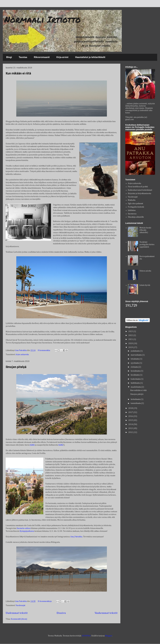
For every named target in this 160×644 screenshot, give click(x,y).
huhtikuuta (135, 383)
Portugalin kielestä (136, 207)
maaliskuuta (136, 387)
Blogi (9, 57)
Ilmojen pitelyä (16, 367)
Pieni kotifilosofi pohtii (138, 187)
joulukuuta (135, 351)
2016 (131, 416)
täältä (32, 445)
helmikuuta (136, 399)
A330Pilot (86, 636)
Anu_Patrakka (76, 537)
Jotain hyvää (145, 285)
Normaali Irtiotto (42, 19)
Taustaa (23, 57)
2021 (131, 339)
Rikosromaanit (42, 57)
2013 (131, 428)
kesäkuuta (135, 375)
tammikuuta (136, 403)
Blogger (109, 636)
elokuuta (135, 367)
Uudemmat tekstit (17, 613)
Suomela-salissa (24, 528)
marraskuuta (136, 355)
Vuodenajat (20, 605)
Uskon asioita (145, 271)
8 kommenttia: (44, 350)
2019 (131, 347)
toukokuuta (136, 379)
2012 (131, 432)
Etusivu (61, 613)
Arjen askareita (22, 355)
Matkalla (132, 200)
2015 (131, 420)
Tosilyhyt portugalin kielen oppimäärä (147, 245)
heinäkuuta (136, 371)
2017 (131, 412)
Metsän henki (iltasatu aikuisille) (145, 230)
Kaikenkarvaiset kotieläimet (140, 190)
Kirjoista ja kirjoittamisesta (139, 193)
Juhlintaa (132, 210)
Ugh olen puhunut (135, 204)
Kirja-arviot (62, 57)
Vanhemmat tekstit (106, 613)
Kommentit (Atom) (19, 619)
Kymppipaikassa (27, 531)
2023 (131, 331)
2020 (131, 343)
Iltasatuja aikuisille (136, 217)
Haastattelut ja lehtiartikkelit (90, 57)
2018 (131, 408)
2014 (131, 424)
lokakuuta (135, 359)
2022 (131, 335)
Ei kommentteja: (45, 601)
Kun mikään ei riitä (18, 74)
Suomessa (132, 214)
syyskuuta (135, 363)
